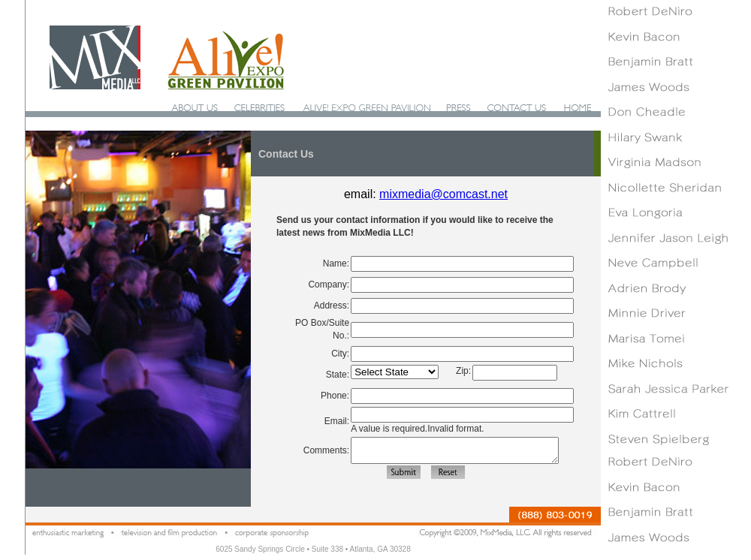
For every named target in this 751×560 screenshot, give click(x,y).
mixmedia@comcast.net (443, 194)
